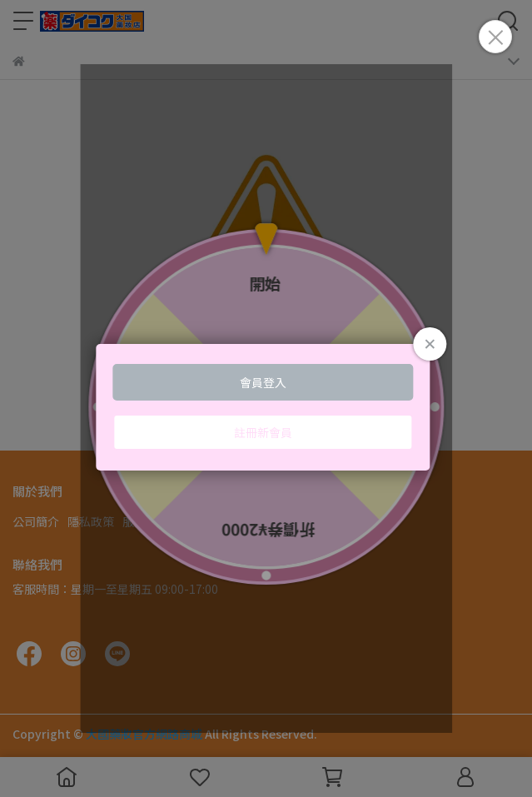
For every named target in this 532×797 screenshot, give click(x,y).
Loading (266, 407)
